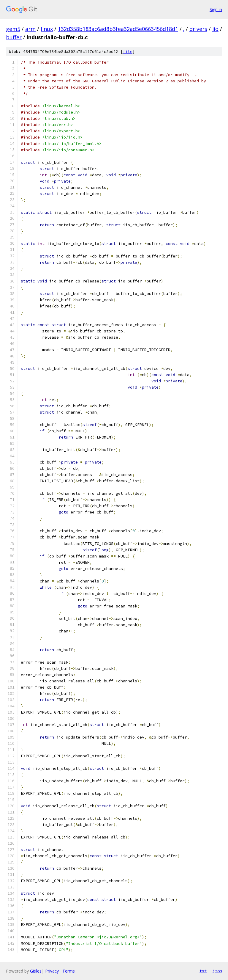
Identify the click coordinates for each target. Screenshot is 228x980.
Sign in (216, 9)
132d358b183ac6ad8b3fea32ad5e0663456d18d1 (118, 29)
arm (30, 29)
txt (203, 971)
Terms (69, 971)
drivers (198, 29)
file (128, 52)
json (217, 971)
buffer (14, 37)
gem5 (13, 29)
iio (215, 29)
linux (47, 29)
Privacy (52, 971)
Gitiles (36, 971)
